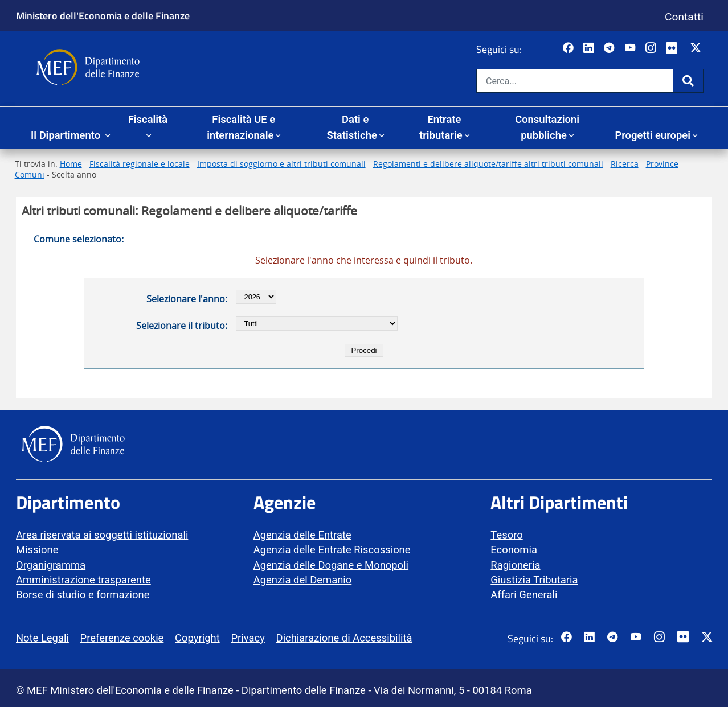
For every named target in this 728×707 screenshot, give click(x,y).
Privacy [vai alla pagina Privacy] (248, 638)
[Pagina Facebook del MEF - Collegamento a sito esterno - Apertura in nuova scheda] (569, 48)
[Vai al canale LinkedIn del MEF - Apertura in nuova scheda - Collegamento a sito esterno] (590, 48)
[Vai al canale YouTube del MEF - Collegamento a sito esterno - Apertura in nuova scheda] (631, 48)
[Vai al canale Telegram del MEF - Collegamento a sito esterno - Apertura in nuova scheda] (610, 48)
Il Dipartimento (67, 135)
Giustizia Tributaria (534, 580)
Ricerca (625, 164)
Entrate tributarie (441, 127)
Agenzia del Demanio (303, 580)
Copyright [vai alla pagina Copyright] (197, 638)
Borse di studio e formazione (83, 595)
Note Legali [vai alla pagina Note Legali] (42, 638)
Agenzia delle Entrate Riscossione (332, 550)
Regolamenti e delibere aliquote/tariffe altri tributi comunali (488, 164)
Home (71, 164)
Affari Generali (524, 595)
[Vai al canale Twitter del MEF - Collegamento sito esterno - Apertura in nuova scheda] (697, 48)
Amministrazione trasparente (83, 580)
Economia (514, 550)
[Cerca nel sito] (575, 81)
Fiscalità (148, 119)
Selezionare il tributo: (182, 326)
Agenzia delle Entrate (302, 535)
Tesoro (506, 535)
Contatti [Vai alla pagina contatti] (684, 17)
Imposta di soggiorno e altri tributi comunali (281, 164)
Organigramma (51, 565)
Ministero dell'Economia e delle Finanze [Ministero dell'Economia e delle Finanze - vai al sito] (103, 15)
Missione (37, 550)
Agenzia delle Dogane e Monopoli (331, 565)
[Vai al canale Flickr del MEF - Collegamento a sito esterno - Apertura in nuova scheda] (674, 48)
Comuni (30, 174)
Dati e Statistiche (351, 127)
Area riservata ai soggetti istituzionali (102, 535)
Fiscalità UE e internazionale (241, 127)
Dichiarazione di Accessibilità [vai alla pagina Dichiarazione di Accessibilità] (344, 638)
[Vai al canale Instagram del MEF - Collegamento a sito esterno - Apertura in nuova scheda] (652, 48)
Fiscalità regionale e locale (140, 164)
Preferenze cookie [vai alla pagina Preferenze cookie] (122, 638)
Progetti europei (653, 135)
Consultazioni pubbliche (547, 127)
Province (662, 164)
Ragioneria (515, 565)
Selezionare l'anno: (187, 299)
